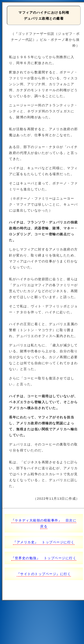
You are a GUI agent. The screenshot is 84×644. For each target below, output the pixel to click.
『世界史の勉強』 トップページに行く (44, 558)
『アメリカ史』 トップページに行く (44, 542)
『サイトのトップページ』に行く (44, 574)
